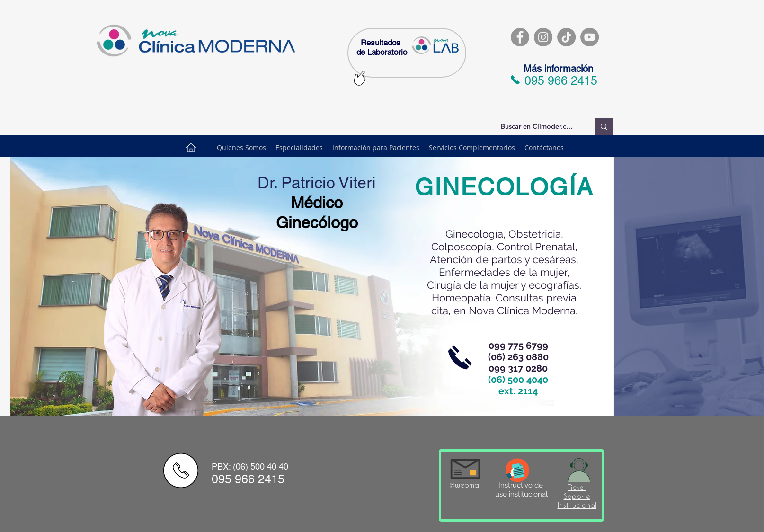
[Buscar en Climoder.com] (538, 127)
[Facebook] (520, 37)
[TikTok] (566, 37)
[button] (376, 148)
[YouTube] (590, 37)
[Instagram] (543, 37)
